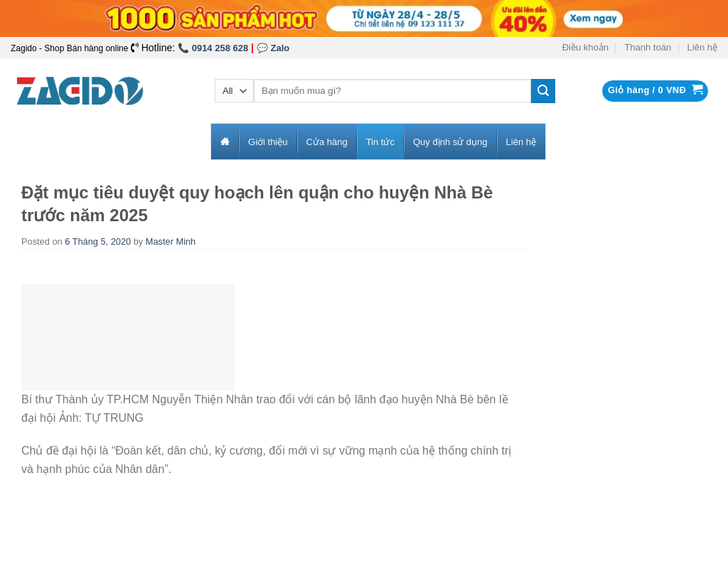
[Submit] (543, 91)
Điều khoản (585, 47)
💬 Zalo (273, 48)
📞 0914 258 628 (213, 48)
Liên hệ (702, 47)
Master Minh (171, 241)
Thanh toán (648, 47)
